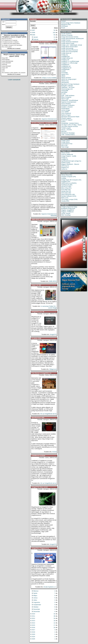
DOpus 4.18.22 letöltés (49, 78)
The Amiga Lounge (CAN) (69, 199)
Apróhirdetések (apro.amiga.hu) (71, 161)
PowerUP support (67, 120)
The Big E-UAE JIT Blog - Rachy (71, 125)
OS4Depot (65, 26)
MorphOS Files (66, 24)
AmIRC (64, 71)
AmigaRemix (65, 65)
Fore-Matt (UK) (66, 190)
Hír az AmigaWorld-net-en (48, 414)
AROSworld (65, 82)
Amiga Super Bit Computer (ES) (71, 180)
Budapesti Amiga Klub (68, 208)
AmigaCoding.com (67, 58)
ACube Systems (66, 34)
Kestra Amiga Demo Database (71, 23)
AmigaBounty (65, 56)
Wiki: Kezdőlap (66, 215)
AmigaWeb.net (66, 66)
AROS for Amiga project (69, 79)
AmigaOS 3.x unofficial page (70, 61)
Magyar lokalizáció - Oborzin (70, 164)
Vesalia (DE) (65, 201)
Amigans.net (65, 60)
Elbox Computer (66, 97)
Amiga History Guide (68, 43)
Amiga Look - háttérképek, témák (72, 45)
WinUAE (64, 131)
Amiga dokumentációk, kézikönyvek (72, 38)
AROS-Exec (65, 81)
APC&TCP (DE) (66, 186)
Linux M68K (65, 112)
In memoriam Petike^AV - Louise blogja (49, 307)
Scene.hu (64, 169)
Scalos (63, 122)
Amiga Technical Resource (70, 50)
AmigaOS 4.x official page (69, 63)
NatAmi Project (66, 115)
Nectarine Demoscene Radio (70, 117)
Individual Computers (68, 105)
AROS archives (66, 78)
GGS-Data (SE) (66, 193)
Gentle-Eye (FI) (66, 191)
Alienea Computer (67, 35)
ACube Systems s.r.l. (50, 587)
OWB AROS (53, 281)
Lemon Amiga (66, 110)
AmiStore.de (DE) (67, 185)
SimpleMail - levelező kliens (70, 123)
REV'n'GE (64, 145)
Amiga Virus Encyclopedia (69, 52)
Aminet (54, 452)
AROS (63, 76)
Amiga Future (65, 140)
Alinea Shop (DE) (67, 175)
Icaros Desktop (66, 104)
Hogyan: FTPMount (67, 212)
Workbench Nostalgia (68, 133)
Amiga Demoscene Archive (70, 37)
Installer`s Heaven (67, 107)
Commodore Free (67, 144)
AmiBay (64, 178)
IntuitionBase (65, 109)
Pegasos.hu (65, 167)
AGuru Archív (65, 153)
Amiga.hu (64, 158)
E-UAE (63, 94)
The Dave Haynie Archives (70, 126)
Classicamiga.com (67, 89)
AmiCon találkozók (67, 154)
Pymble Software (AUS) (69, 196)
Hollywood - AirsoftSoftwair (70, 100)
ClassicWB (65, 91)
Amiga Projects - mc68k (69, 156)
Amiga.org (64, 55)
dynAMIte (64, 92)
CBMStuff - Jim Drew (68, 87)
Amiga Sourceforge (67, 48)
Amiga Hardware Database (70, 42)
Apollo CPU (65, 74)
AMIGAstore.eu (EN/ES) (69, 183)
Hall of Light (65, 99)
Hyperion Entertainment (49, 119)
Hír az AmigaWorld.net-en (48, 483)
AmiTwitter (65, 73)
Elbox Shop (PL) (66, 188)
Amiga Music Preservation (69, 47)
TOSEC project (66, 128)
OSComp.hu (65, 166)
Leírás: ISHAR (66, 213)
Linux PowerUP (66, 113)
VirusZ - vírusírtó (66, 130)
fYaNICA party (66, 163)
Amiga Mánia (65, 142)
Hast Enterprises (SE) (68, 194)
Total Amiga (65, 147)
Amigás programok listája (69, 207)
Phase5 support (66, 118)
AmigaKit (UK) (66, 181)
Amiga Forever (66, 40)
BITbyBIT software (67, 86)
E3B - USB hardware (68, 95)
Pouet (63, 28)
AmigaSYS (53, 334)
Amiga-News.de (66, 53)
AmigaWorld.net (66, 68)
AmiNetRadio (65, 69)
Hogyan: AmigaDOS (68, 210)
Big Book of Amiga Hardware (70, 84)
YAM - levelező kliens (68, 135)
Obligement (53, 369)
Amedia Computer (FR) (69, 177)
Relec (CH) (65, 198)
